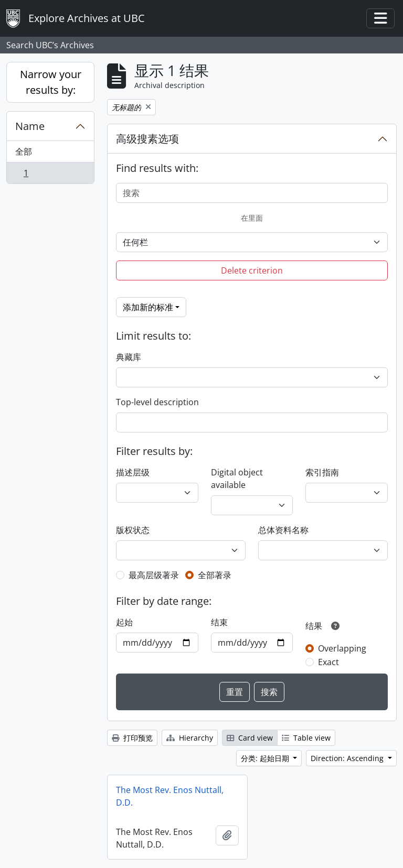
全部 (24, 151)
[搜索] (252, 193)
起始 (124, 622)
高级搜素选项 (147, 139)
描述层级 (133, 472)
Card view (250, 738)
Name (30, 126)
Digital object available (237, 479)
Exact (328, 662)
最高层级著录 (154, 575)
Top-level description (157, 402)
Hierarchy (190, 738)
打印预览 (132, 738)
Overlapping (342, 648)
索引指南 (322, 472)
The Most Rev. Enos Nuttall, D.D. (170, 796)
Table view (306, 738)
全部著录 (215, 575)
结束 (219, 622)
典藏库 (129, 357)
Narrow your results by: (51, 82)
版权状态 (133, 530)
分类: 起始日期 (266, 758)
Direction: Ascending (348, 758)
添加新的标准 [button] (148, 307)
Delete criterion (252, 270)
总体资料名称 (283, 530)
